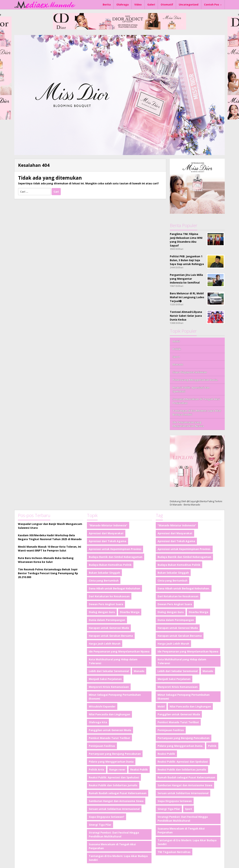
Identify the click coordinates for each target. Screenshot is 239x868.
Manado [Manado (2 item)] (139, 671)
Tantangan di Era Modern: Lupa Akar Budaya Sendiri (197, 413)
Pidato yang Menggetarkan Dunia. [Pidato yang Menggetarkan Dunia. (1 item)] (180, 746)
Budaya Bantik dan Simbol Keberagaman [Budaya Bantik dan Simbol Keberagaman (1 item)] (116, 557)
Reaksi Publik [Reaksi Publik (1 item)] (139, 769)
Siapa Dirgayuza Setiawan (190, 372)
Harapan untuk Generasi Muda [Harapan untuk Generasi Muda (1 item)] (109, 628)
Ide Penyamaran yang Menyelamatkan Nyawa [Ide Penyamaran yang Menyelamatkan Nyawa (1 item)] (119, 651)
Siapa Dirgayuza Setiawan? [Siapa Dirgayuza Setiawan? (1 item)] (107, 817)
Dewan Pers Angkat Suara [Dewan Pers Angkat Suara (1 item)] (106, 604)
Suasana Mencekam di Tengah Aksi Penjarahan (196, 401)
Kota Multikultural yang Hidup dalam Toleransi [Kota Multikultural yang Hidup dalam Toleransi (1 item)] (113, 661)
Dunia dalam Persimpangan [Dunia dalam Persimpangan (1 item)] (107, 620)
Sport (176, 357)
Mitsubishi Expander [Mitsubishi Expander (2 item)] (102, 706)
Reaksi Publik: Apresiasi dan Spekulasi (191, 389)
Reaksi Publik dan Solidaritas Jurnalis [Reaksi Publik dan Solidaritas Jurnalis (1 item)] (113, 785)
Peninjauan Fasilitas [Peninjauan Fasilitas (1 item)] (102, 746)
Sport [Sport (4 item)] (189, 809)
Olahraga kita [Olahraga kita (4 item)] (98, 722)
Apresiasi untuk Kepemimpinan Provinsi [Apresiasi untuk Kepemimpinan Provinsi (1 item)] (115, 549)
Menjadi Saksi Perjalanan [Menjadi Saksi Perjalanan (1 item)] (105, 679)
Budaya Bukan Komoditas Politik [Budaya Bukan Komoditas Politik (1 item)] (110, 565)
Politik (177, 349)
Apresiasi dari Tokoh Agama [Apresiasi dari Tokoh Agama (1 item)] (108, 541)
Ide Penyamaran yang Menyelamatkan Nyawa (188, 424)
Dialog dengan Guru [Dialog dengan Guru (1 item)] (102, 612)
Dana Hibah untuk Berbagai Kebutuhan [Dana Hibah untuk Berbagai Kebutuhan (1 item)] (114, 588)
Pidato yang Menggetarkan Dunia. (195, 380)
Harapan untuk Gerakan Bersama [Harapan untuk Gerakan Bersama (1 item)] (111, 636)
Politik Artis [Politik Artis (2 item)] (97, 769)
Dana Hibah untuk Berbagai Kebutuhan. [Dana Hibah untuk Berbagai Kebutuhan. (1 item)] (184, 588)
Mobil (176, 341)
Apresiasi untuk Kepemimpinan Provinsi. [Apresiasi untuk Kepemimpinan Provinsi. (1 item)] (184, 549)
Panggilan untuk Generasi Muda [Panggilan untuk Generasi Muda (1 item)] (110, 730)
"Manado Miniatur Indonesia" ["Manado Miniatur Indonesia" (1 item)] (108, 525)
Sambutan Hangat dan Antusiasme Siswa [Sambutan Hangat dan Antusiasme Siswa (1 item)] (116, 801)
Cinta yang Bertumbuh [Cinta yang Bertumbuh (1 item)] (104, 581)
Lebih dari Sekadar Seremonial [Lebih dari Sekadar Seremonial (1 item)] (109, 671)
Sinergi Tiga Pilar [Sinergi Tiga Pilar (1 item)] (100, 825)
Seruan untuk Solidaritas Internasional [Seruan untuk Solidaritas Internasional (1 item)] (114, 809)
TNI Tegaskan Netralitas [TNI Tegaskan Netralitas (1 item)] (174, 852)
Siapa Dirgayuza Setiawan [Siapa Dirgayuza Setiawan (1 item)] (175, 801)
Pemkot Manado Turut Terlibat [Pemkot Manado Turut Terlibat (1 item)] (109, 738)
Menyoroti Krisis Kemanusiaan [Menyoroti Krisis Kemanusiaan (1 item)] (109, 687)
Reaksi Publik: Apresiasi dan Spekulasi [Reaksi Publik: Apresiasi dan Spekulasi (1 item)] (114, 777)
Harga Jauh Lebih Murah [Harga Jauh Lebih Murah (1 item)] (105, 644)
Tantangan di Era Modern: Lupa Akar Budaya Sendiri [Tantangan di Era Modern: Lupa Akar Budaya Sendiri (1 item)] (118, 858)
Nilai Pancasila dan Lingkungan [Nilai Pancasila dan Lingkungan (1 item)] (109, 714)
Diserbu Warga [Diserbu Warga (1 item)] (130, 612)
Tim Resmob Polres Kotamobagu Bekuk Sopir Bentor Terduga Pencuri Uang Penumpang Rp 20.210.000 (48, 573)
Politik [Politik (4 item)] (212, 746)
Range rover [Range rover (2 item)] (117, 769)
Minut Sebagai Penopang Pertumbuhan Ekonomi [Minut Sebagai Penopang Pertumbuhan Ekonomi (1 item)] (115, 697)
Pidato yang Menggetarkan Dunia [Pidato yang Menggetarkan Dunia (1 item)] (111, 762)
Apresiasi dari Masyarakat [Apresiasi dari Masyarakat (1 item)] (106, 533)
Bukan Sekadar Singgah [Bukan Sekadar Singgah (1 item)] (104, 573)
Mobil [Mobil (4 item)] (161, 706)
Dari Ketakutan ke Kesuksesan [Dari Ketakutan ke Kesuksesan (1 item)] (109, 596)
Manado (178, 364)
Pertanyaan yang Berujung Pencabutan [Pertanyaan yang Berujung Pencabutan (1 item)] (115, 754)
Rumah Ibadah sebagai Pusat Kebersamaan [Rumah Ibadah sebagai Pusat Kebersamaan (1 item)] (118, 793)
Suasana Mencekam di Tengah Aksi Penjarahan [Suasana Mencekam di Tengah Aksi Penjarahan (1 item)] (112, 846)
